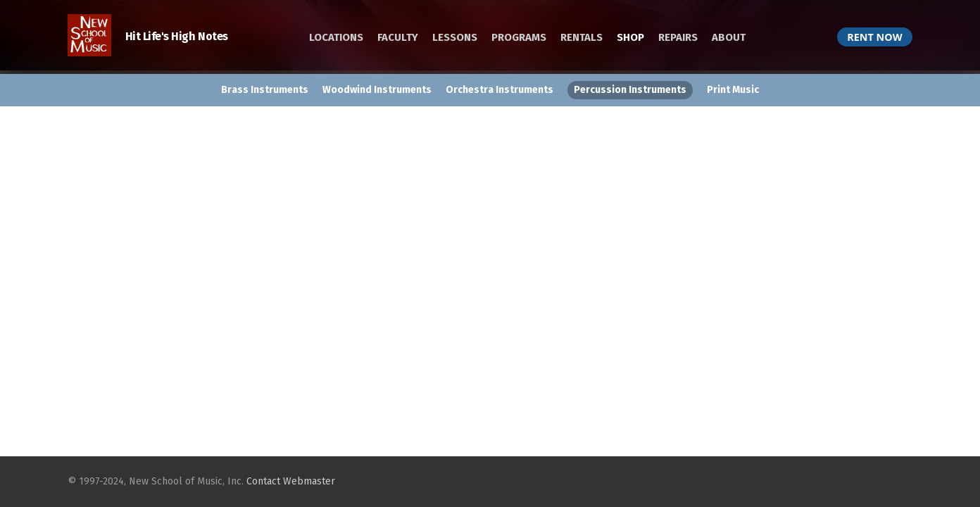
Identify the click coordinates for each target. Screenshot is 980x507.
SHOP (630, 37)
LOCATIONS (336, 37)
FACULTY (398, 37)
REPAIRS (678, 37)
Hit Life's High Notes (148, 36)
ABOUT (729, 37)
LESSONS (455, 37)
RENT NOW (874, 37)
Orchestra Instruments (500, 90)
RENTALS (582, 37)
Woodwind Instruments (377, 90)
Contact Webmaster (291, 481)
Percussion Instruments (630, 90)
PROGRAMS (519, 37)
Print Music (733, 90)
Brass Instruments (265, 90)
